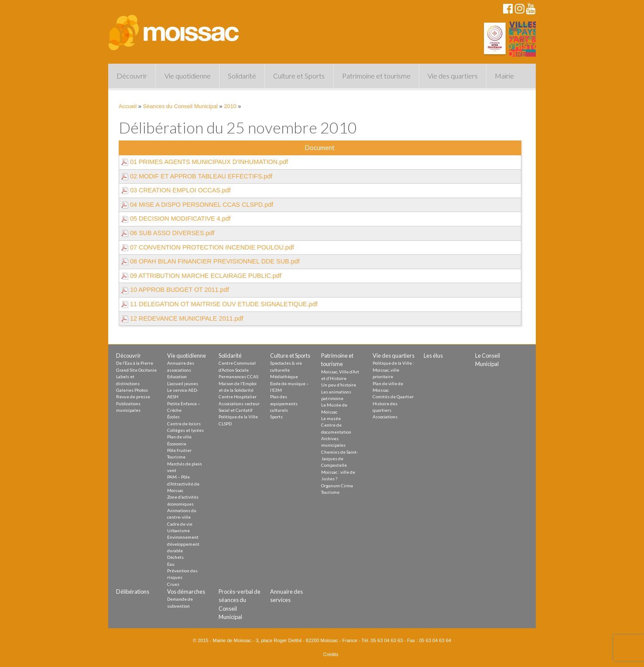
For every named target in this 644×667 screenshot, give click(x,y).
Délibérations (133, 592)
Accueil (128, 106)
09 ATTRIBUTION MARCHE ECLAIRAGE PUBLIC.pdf (201, 276)
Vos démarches (186, 592)
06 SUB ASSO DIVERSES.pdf (168, 233)
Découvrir (132, 76)
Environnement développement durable (183, 544)
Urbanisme (178, 530)
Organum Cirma (337, 486)
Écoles (173, 417)
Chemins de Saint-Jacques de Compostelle (340, 459)
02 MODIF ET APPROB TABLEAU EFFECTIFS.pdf (197, 176)
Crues (173, 584)
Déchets (175, 557)
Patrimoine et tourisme (376, 76)
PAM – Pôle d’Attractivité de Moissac (183, 484)
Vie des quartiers (453, 76)
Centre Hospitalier (238, 397)
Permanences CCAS (238, 376)
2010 (230, 106)
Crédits (331, 654)
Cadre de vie (180, 524)
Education (177, 376)
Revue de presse (133, 397)
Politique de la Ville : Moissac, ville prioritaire (393, 370)
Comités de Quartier (393, 397)
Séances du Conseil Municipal (180, 106)
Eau (171, 564)
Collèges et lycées (185, 430)
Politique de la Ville (238, 417)
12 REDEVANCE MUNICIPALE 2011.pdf (182, 318)
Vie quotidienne (188, 76)
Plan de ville (179, 437)
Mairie (504, 76)
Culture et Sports (299, 76)
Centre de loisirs (184, 424)
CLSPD (225, 424)
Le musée (331, 418)
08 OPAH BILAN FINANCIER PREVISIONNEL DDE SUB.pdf (211, 261)
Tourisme (176, 457)
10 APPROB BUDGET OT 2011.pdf (175, 290)
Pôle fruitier (179, 450)
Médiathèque (284, 376)
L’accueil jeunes (183, 383)
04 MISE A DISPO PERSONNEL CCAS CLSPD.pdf (197, 205)
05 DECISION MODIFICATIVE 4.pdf (176, 219)
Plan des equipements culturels (284, 403)
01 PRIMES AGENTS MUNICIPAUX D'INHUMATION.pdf (205, 162)
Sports (276, 417)
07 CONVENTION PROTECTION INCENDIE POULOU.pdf (208, 247)
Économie (177, 444)
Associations (385, 417)
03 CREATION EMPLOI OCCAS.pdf (176, 190)
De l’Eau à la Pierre (135, 363)
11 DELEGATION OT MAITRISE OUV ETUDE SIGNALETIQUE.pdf (219, 304)
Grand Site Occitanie (136, 370)
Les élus (433, 356)
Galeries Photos (132, 390)
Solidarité (242, 76)
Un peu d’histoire (339, 385)
